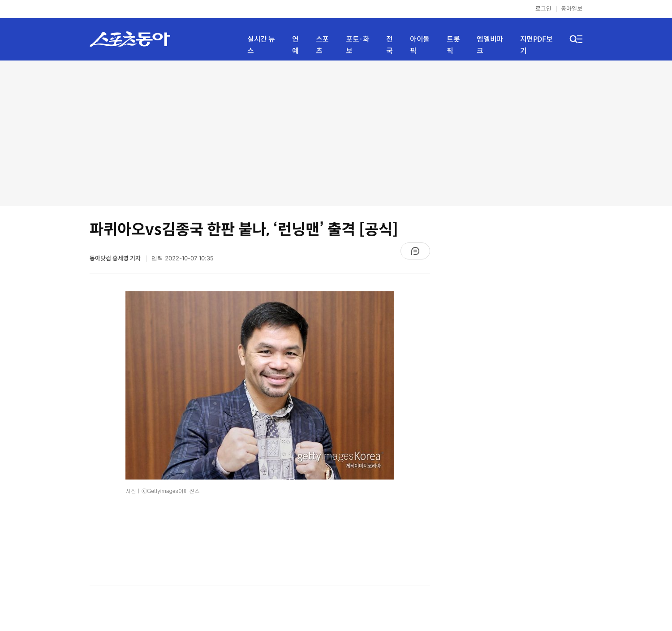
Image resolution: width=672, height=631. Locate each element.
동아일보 (572, 9)
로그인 (543, 9)
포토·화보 (358, 45)
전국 (390, 45)
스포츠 (322, 45)
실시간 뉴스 (261, 45)
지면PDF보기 (536, 45)
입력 (183, 258)
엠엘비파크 (490, 45)
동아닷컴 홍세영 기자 (116, 258)
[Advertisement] (336, 132)
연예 (295, 45)
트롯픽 (453, 45)
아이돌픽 (420, 45)
